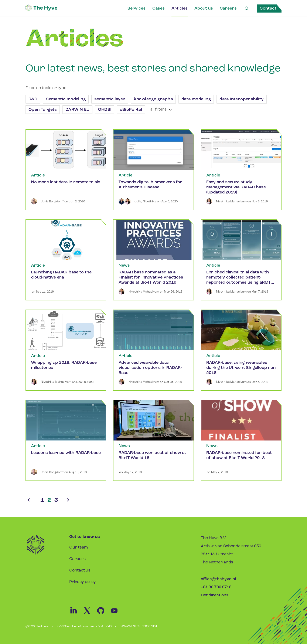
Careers (228, 9)
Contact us (80, 571)
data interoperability (242, 99)
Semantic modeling (66, 99)
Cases (158, 9)
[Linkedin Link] (76, 614)
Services (137, 9)
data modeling (197, 99)
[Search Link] (247, 9)
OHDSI (105, 110)
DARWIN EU (78, 110)
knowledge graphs (154, 99)
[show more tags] (161, 109)
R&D (33, 99)
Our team (79, 548)
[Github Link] (103, 614)
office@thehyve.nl (218, 579)
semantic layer (110, 99)
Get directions (215, 595)
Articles (180, 9)
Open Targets (43, 110)
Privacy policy (83, 582)
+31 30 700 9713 (216, 587)
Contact (268, 9)
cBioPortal (131, 110)
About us (204, 9)
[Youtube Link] (116, 614)
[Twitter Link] (90, 614)
